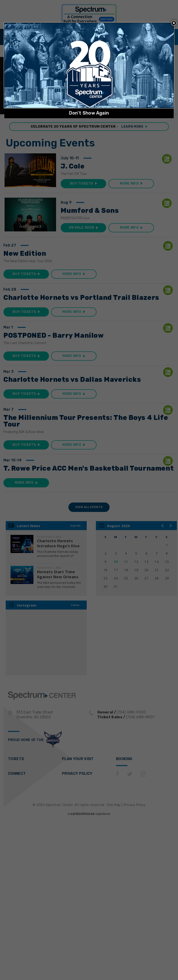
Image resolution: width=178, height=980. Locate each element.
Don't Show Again (89, 113)
